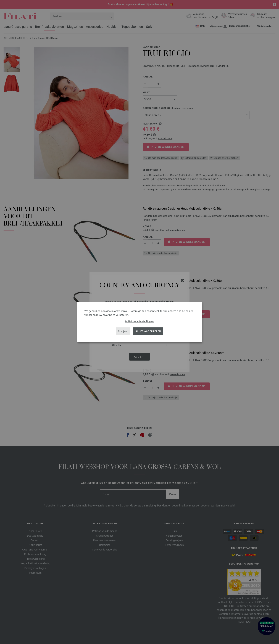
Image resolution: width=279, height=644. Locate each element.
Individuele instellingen (139, 321)
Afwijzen (123, 331)
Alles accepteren (148, 331)
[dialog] (139, 322)
